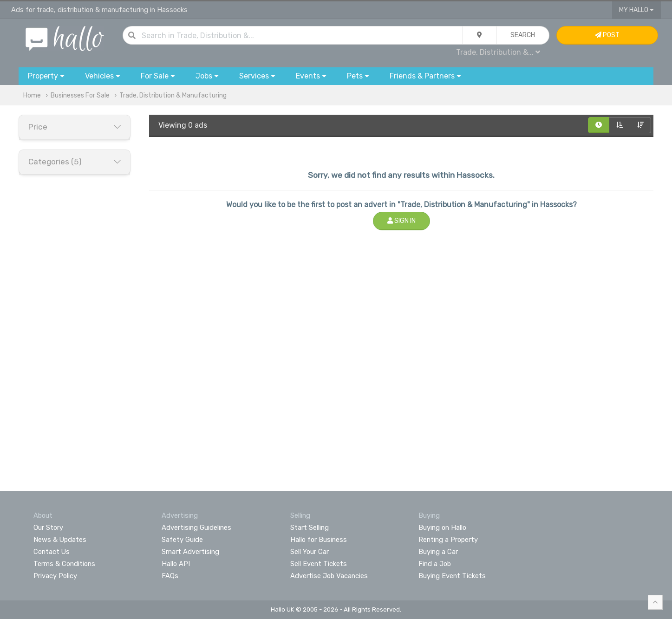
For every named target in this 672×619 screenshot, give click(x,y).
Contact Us (52, 552)
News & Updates (60, 540)
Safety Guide (182, 540)
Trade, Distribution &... (498, 52)
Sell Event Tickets (319, 564)
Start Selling (310, 528)
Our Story (48, 528)
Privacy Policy (55, 576)
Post (607, 35)
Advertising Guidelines (196, 528)
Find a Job (435, 564)
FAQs (170, 576)
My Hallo (636, 10)
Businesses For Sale (80, 95)
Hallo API (176, 564)
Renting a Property (448, 540)
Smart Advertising (190, 552)
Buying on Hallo (442, 528)
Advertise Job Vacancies (329, 576)
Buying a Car (438, 552)
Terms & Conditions (64, 564)
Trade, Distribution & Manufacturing (173, 95)
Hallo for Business (319, 540)
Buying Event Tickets (452, 576)
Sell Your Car (310, 552)
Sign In (401, 221)
